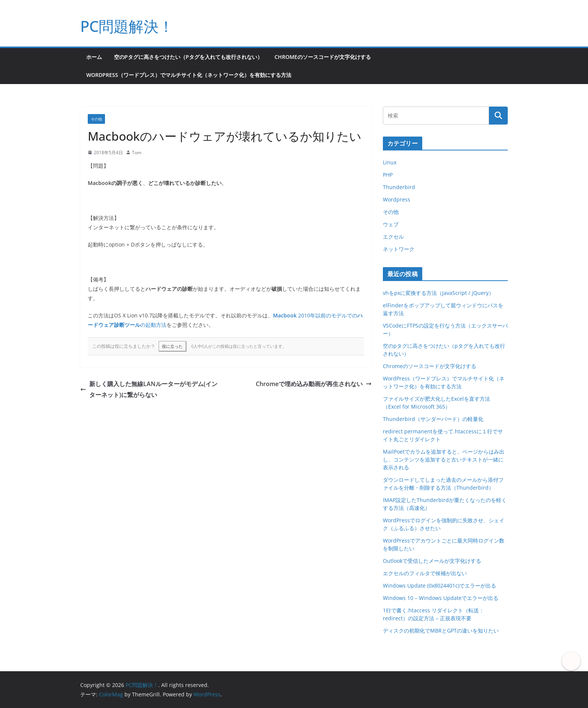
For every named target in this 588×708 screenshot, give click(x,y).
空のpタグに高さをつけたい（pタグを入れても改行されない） (188, 57)
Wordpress (397, 199)
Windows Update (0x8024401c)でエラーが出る (439, 585)
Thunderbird (399, 187)
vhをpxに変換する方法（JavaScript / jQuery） (438, 293)
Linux (390, 162)
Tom (137, 153)
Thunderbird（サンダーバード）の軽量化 (433, 419)
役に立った (172, 346)
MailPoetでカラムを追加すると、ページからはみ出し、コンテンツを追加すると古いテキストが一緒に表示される (444, 459)
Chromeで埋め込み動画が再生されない (314, 384)
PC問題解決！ (127, 26)
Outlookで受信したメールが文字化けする (432, 561)
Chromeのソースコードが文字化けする (323, 57)
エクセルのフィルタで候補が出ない (425, 573)
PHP (388, 175)
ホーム (94, 57)
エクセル (393, 237)
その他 (96, 119)
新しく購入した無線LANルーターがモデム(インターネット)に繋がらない (149, 389)
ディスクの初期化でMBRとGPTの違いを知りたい (441, 631)
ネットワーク (399, 249)
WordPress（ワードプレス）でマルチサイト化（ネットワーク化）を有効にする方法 (189, 75)
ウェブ (391, 224)
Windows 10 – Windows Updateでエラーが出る (441, 598)
